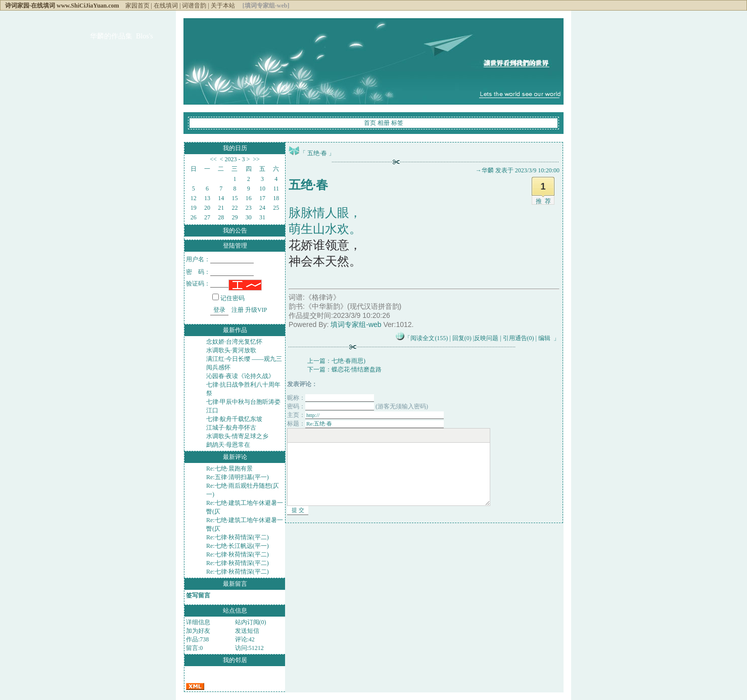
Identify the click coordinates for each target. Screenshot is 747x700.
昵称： (331, 398)
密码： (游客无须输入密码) (358, 406)
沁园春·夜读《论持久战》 (240, 376)
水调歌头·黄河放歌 (231, 350)
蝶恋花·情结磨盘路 (357, 369)
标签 (397, 123)
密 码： (220, 272)
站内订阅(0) (251, 622)
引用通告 (519, 338)
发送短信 (247, 631)
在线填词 (166, 6)
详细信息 (198, 622)
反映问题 (486, 338)
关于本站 (223, 6)
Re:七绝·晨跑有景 (229, 469)
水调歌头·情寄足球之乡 (237, 436)
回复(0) (462, 338)
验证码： (207, 284)
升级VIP (256, 310)
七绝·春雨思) (348, 361)
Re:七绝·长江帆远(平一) (238, 546)
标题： (365, 424)
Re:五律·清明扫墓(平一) (238, 477)
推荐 (545, 201)
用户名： (220, 259)
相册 (384, 123)
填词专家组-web (356, 324)
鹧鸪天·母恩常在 (228, 445)
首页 (370, 123)
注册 (238, 310)
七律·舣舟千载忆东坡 (234, 419)
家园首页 (137, 6)
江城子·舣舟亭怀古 (231, 428)
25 (276, 208)
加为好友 (198, 631)
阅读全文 (429, 338)
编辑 (544, 338)
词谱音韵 (194, 6)
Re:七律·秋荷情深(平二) (238, 537)
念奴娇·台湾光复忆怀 (234, 342)
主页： (365, 415)
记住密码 (228, 298)
